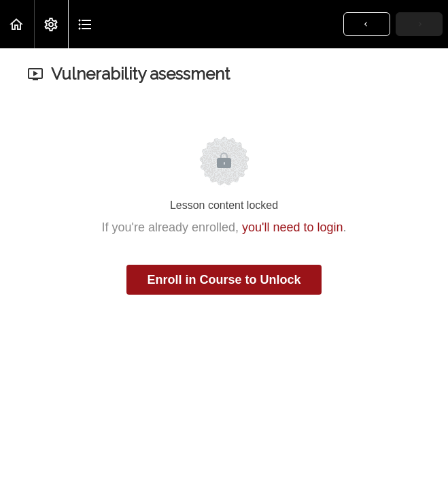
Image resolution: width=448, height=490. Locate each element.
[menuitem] (51, 24)
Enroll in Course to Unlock (224, 280)
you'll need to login (293, 227)
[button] (17, 24)
